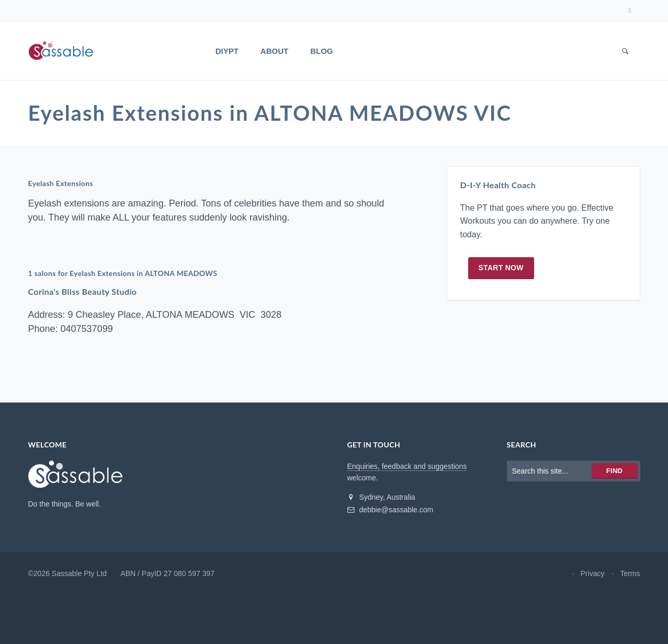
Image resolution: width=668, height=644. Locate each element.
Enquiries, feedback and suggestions (407, 466)
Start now (501, 268)
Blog (321, 51)
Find (614, 471)
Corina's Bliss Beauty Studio (83, 291)
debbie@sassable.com (390, 510)
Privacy (593, 573)
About (274, 51)
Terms (630, 573)
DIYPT (227, 51)
